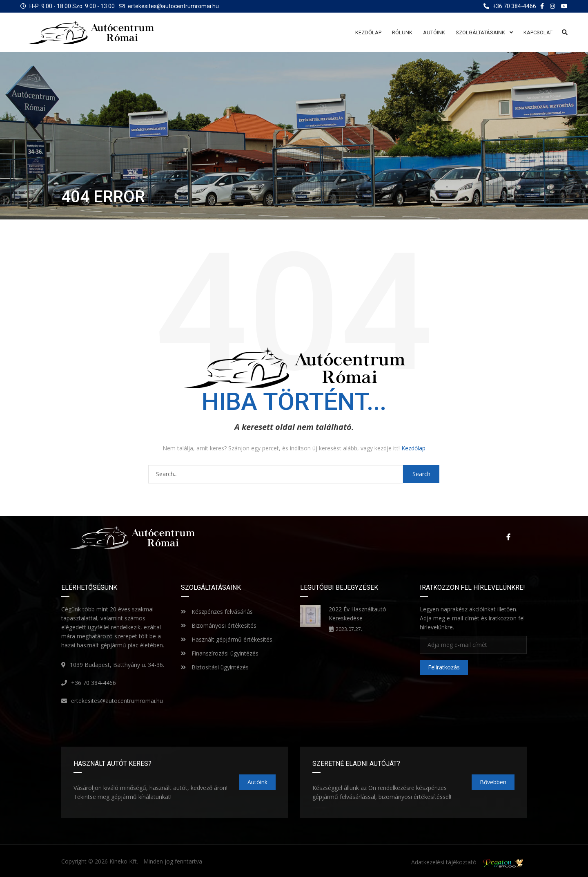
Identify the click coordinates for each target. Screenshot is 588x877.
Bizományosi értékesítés (219, 625)
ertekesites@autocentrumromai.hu (173, 6)
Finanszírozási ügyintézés (220, 653)
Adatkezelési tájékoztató (444, 862)
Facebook (508, 537)
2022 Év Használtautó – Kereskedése (360, 613)
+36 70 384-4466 (94, 682)
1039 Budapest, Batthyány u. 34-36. (117, 664)
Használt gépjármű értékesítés (227, 639)
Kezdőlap (413, 448)
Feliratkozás (444, 667)
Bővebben (493, 782)
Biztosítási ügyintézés (215, 667)
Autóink (257, 782)
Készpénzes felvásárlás (217, 611)
